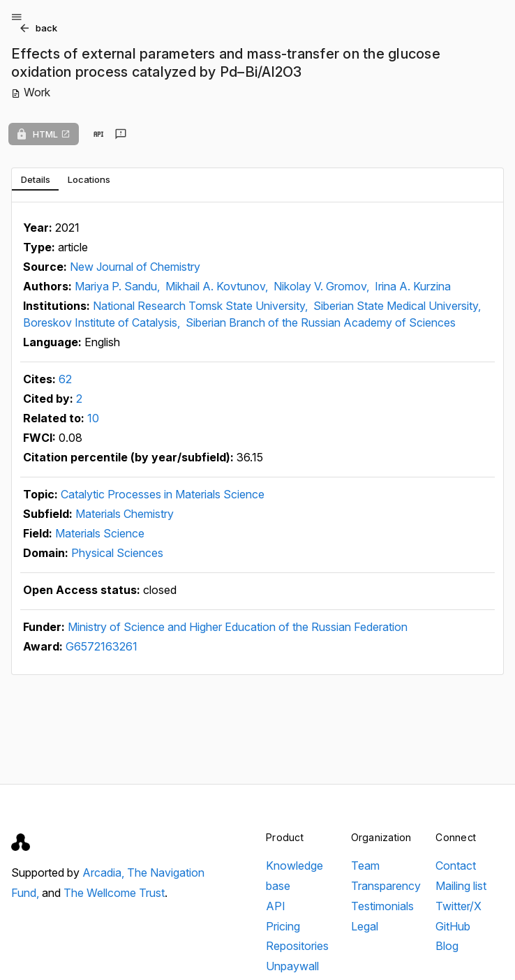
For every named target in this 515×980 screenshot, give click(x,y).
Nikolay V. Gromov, (323, 286)
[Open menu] (17, 17)
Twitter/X (458, 906)
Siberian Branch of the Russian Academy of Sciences (321, 322)
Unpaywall (292, 966)
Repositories (297, 946)
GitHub (453, 926)
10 (93, 418)
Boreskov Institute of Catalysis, (103, 322)
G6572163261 (102, 646)
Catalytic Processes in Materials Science (163, 494)
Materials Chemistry (125, 514)
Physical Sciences (117, 553)
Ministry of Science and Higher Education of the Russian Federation (238, 627)
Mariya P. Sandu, (119, 286)
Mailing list (461, 886)
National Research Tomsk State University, (202, 306)
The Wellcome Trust (114, 893)
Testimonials (382, 906)
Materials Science (100, 533)
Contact (456, 866)
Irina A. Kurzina (413, 286)
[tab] (35, 179)
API (276, 906)
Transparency (386, 886)
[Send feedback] (121, 134)
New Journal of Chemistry (135, 267)
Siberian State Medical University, (397, 306)
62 (65, 379)
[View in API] (98, 134)
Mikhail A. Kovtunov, (218, 286)
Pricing (283, 926)
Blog (447, 946)
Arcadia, (105, 873)
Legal (365, 926)
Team (365, 866)
